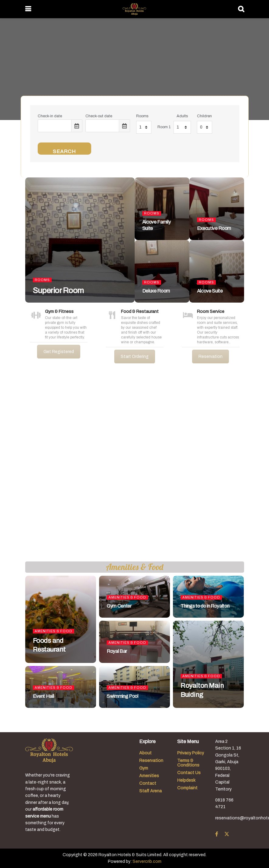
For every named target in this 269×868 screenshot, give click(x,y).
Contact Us (189, 773)
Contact (148, 783)
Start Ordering (135, 357)
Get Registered (59, 352)
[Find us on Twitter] (227, 834)
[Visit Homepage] (134, 9)
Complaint (187, 788)
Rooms (142, 116)
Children (204, 116)
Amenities (149, 776)
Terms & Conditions (188, 763)
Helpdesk (186, 780)
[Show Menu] (28, 9)
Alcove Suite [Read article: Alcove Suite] (210, 291)
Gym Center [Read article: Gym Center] (119, 606)
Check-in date (50, 116)
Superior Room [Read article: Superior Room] (58, 290)
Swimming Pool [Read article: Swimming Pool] (122, 696)
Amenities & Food (53, 631)
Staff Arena (150, 791)
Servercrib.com (147, 861)
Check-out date (99, 116)
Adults (182, 116)
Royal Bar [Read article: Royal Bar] (117, 651)
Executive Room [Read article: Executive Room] (214, 228)
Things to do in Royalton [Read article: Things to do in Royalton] (205, 606)
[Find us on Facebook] (217, 834)
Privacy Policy (191, 753)
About (145, 753)
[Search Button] (241, 9)
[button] (9, 467)
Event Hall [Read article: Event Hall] (43, 696)
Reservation (210, 357)
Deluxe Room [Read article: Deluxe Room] (156, 291)
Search (64, 151)
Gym (144, 768)
